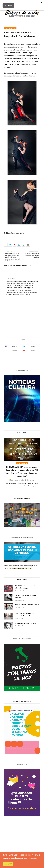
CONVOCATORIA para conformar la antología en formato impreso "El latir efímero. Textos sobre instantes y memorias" (22, 472)
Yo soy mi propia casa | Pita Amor (26, 623)
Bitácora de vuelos (19, 480)
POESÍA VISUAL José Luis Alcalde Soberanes (26, 596)
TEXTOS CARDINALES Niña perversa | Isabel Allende (25, 615)
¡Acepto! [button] (8, 864)
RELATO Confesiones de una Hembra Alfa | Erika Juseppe (27, 587)
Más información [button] (30, 858)
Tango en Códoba (24, 47)
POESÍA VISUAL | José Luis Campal (27, 605)
